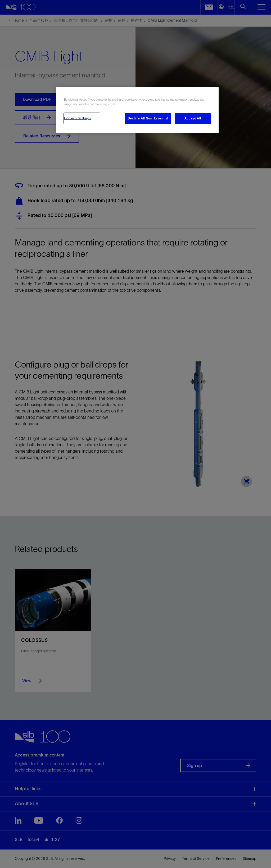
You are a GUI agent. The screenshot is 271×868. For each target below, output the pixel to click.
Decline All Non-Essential (148, 118)
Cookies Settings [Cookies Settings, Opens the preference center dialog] (78, 118)
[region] (137, 110)
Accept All (193, 118)
